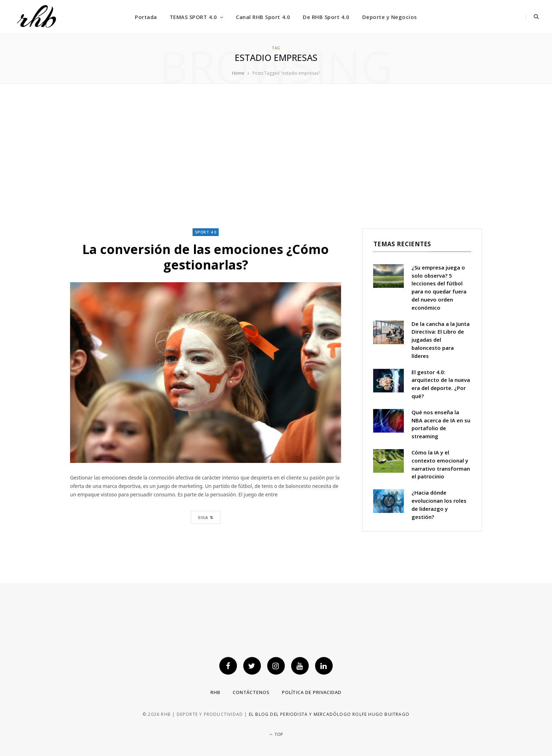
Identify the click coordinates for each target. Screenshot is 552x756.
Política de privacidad (312, 692)
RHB (215, 692)
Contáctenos (251, 692)
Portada (146, 17)
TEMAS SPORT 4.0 (193, 17)
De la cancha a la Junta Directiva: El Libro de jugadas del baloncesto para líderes (441, 340)
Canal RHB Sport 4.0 (263, 17)
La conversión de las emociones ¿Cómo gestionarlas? (206, 257)
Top (276, 734)
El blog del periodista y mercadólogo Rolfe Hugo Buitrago (329, 715)
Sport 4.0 (206, 232)
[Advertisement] (276, 156)
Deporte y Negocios (390, 17)
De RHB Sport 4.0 (326, 17)
